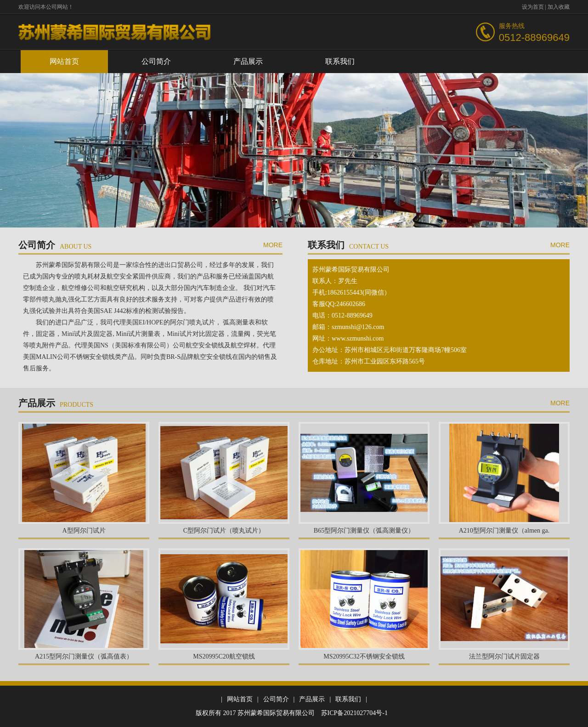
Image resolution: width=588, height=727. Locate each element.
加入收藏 (559, 7)
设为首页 (533, 7)
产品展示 (248, 61)
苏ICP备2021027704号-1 (354, 713)
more (273, 245)
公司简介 (156, 61)
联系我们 (340, 61)
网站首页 (64, 61)
